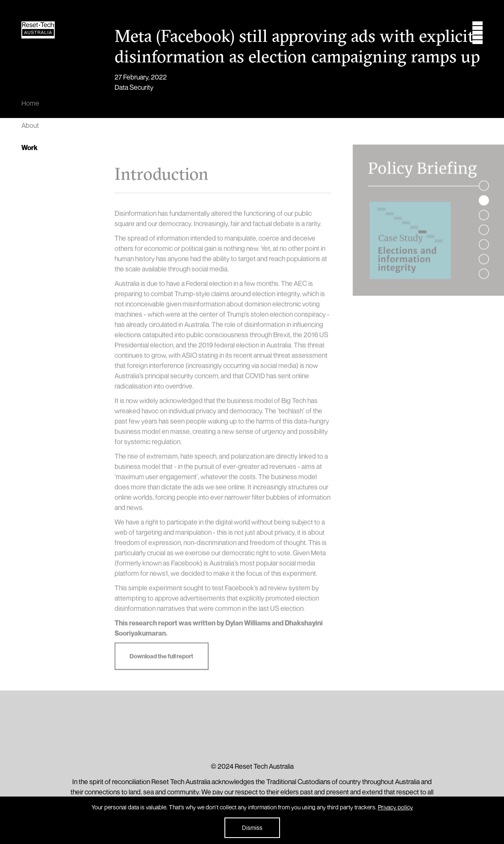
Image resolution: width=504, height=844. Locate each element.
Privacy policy (395, 807)
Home (30, 103)
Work (29, 148)
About (30, 125)
